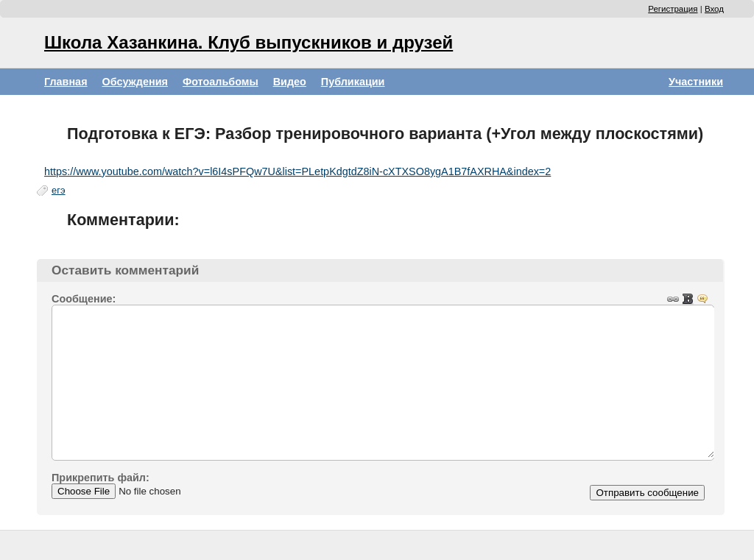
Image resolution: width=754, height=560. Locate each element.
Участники (696, 82)
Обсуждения (135, 82)
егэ (59, 190)
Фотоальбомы (221, 82)
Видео (290, 82)
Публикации (353, 82)
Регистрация (673, 9)
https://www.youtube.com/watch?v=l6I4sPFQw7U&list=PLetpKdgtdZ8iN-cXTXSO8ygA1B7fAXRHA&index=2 (297, 171)
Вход (714, 9)
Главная (66, 82)
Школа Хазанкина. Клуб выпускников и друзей (249, 42)
